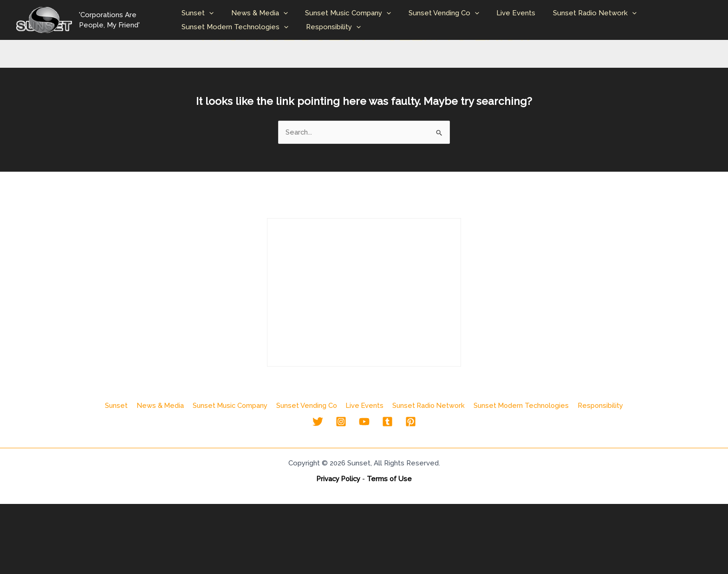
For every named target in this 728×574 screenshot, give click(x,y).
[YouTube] (364, 422)
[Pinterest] (411, 422)
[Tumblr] (387, 422)
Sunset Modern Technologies (238, 27)
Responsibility (333, 27)
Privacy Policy (338, 479)
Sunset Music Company (344, 13)
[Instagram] (341, 422)
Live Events (505, 13)
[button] (212, 13)
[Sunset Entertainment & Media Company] (44, 19)
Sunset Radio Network (580, 13)
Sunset (201, 13)
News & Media (259, 13)
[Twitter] (318, 422)
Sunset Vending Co (436, 13)
